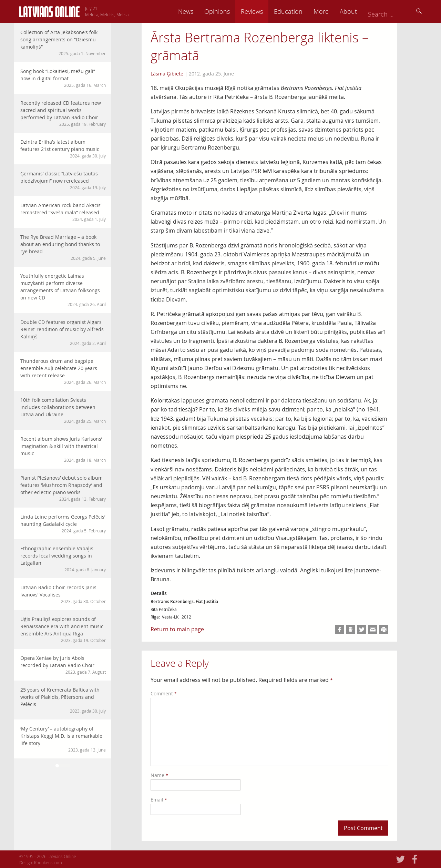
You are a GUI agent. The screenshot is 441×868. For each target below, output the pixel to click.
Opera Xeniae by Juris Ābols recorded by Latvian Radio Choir (63, 665)
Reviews (300, 11)
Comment (164, 693)
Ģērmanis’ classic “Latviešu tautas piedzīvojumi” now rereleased (63, 180)
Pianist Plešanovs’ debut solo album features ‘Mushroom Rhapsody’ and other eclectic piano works (63, 488)
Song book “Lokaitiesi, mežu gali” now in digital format (63, 78)
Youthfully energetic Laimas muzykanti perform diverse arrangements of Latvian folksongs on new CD (63, 290)
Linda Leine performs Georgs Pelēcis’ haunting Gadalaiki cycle (63, 524)
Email (159, 800)
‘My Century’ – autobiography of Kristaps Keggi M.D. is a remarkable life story (63, 739)
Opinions (265, 11)
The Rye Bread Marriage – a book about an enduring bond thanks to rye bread (63, 247)
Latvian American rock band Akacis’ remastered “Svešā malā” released (63, 212)
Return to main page (177, 629)
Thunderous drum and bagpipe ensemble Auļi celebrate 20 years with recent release (63, 371)
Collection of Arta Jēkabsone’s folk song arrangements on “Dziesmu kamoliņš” (63, 43)
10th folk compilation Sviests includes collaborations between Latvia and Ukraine (63, 410)
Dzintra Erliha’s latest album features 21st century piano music (63, 149)
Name (159, 775)
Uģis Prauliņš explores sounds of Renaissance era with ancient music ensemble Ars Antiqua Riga (63, 630)
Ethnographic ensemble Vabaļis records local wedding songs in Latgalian (63, 559)
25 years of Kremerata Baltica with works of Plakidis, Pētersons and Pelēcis (63, 700)
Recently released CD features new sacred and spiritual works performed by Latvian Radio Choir (63, 113)
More (369, 11)
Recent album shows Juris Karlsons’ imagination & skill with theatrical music (63, 449)
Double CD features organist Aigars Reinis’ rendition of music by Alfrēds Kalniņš (63, 333)
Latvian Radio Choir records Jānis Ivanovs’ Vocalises (63, 594)
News (234, 11)
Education (336, 11)
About (397, 11)
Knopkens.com (48, 862)
